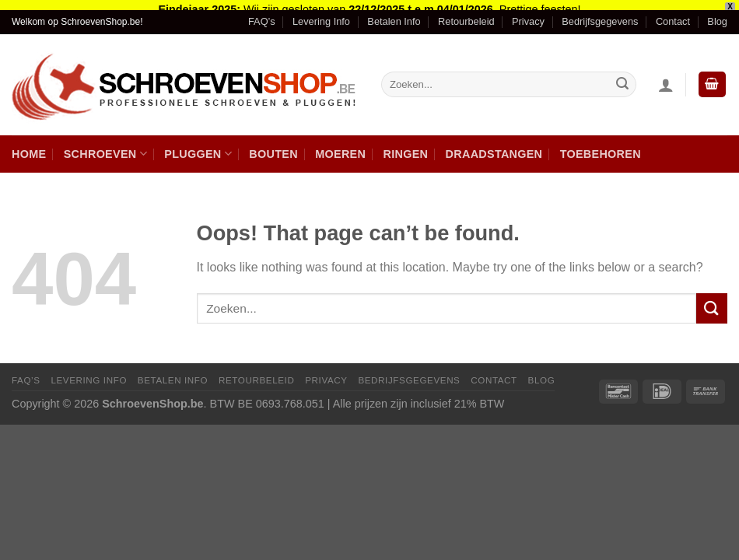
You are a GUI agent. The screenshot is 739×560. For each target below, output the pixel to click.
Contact (673, 14)
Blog (717, 14)
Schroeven (105, 146)
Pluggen (198, 146)
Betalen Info (394, 14)
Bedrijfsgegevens (600, 14)
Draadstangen (494, 145)
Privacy (528, 14)
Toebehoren (601, 145)
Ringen (406, 145)
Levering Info (321, 14)
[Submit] (712, 301)
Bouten (273, 145)
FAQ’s (262, 14)
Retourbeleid (466, 14)
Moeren (340, 145)
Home (29, 145)
